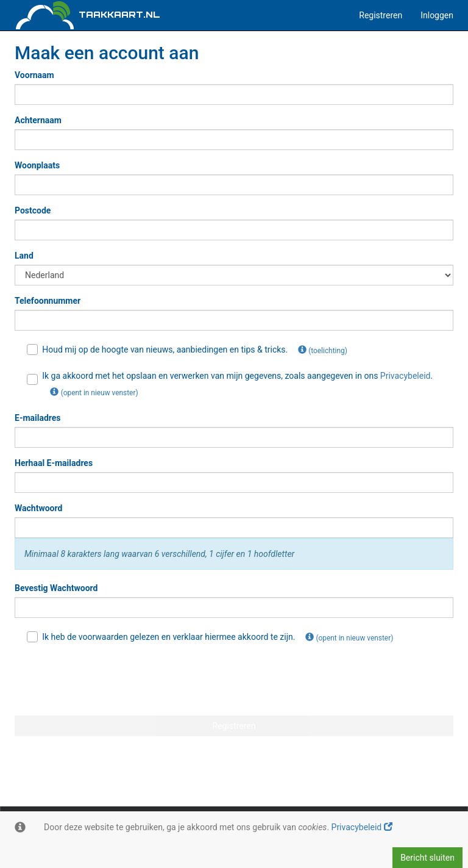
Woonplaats (37, 165)
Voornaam (34, 75)
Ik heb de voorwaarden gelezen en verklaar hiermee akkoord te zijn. (214, 637)
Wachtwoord (38, 508)
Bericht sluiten (427, 858)
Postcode (33, 210)
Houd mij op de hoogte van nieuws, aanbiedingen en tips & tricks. (191, 350)
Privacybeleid (362, 827)
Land (24, 256)
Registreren (381, 15)
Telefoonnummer (48, 301)
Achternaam (38, 120)
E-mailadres (38, 418)
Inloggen (437, 15)
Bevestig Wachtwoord (56, 588)
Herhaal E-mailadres (54, 463)
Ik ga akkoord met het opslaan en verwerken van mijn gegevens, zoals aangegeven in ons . (230, 387)
